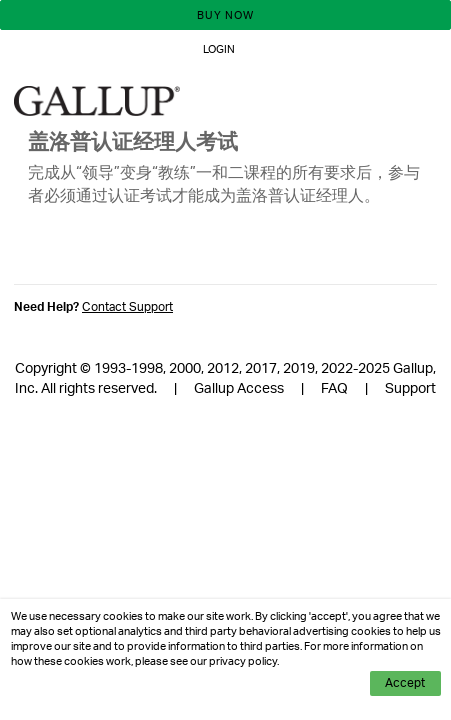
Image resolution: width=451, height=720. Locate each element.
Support (410, 389)
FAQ (334, 389)
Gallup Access (239, 389)
